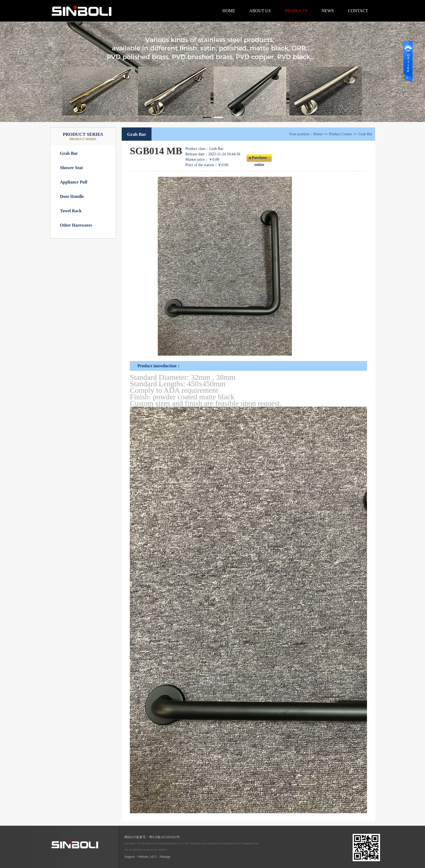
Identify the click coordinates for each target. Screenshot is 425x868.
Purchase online (259, 159)
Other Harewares (76, 225)
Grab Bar (69, 153)
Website (143, 857)
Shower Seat (71, 168)
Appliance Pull (74, 182)
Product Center (340, 134)
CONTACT (358, 11)
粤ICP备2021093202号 (165, 837)
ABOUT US (260, 11)
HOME (229, 11)
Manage (165, 857)
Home (318, 134)
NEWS (328, 11)
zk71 (154, 857)
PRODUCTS (296, 11)
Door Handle (72, 196)
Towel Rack (71, 211)
